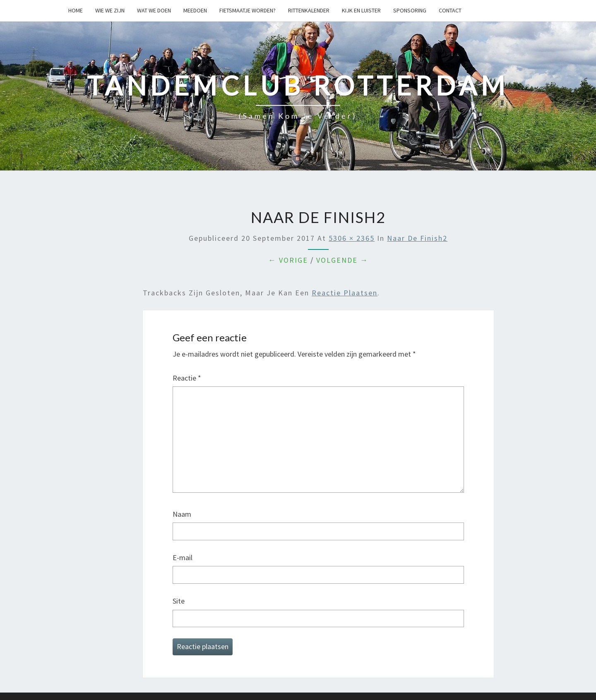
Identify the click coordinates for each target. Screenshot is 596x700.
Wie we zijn (110, 10)
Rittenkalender (309, 10)
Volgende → (342, 260)
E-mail (183, 557)
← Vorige (288, 260)
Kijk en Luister (361, 10)
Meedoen (195, 10)
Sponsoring (410, 10)
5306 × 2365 (352, 238)
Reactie (187, 378)
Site (179, 601)
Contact (450, 10)
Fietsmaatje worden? (248, 10)
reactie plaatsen (345, 293)
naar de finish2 (417, 238)
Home (76, 10)
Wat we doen (154, 10)
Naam (182, 514)
